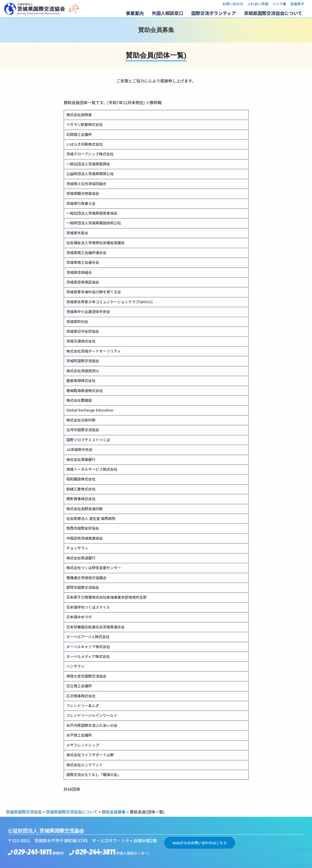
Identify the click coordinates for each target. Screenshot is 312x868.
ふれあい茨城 (258, 4)
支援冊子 (297, 4)
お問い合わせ (233, 4)
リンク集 (279, 4)
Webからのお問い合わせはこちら (200, 843)
